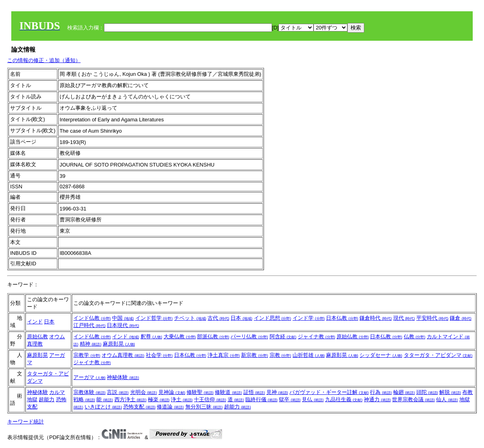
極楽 (159, 399)
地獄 (32, 399)
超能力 (47, 399)
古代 (218, 318)
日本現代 (123, 325)
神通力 (377, 399)
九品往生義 (344, 399)
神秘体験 (123, 377)
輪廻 (404, 392)
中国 (123, 318)
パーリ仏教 (249, 337)
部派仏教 (213, 337)
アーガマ (89, 377)
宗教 (280, 355)
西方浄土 (131, 399)
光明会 (144, 392)
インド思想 (273, 318)
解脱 (450, 392)
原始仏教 (37, 337)
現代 (404, 318)
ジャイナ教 (317, 337)
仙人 (447, 399)
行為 (381, 392)
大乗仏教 (180, 337)
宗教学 (87, 355)
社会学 (159, 355)
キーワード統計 (26, 422)
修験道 (228, 392)
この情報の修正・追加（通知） (44, 60)
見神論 (172, 392)
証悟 (254, 392)
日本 (49, 322)
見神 (277, 392)
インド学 (309, 318)
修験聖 (200, 392)
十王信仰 (210, 399)
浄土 (182, 399)
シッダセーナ (381, 355)
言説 (118, 392)
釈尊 (152, 337)
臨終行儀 (262, 399)
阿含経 (283, 337)
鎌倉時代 (376, 318)
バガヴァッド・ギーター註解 (329, 392)
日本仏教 (342, 318)
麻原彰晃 (119, 344)
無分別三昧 (204, 407)
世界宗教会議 (413, 399)
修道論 (170, 407)
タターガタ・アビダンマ (438, 355)
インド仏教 (92, 318)
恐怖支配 (139, 407)
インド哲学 (154, 318)
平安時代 (432, 318)
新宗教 (254, 355)
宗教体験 (89, 392)
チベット (190, 318)
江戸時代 (89, 325)
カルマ (57, 392)
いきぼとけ (103, 407)
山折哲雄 (309, 355)
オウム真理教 (123, 355)
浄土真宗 (224, 355)
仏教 (415, 337)
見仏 (313, 399)
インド (35, 322)
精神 (91, 344)
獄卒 (290, 399)
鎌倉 (461, 318)
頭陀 (427, 392)
